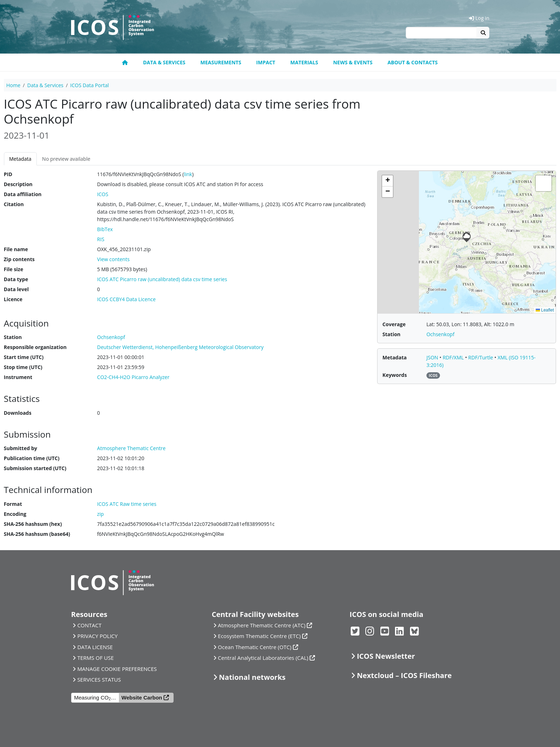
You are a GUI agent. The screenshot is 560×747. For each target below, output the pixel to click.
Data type (16, 279)
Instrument (18, 377)
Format (13, 504)
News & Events (353, 62)
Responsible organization (35, 347)
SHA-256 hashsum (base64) (37, 534)
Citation (14, 204)
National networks (252, 677)
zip (101, 514)
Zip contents (19, 259)
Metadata (20, 159)
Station (13, 337)
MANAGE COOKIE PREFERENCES (117, 669)
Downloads (18, 413)
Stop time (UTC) (23, 367)
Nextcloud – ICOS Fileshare (404, 675)
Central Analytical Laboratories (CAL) (263, 658)
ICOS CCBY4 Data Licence (126, 299)
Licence (13, 299)
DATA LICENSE (95, 647)
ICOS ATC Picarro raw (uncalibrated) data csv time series (162, 279)
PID (8, 174)
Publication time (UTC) (32, 458)
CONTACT (89, 625)
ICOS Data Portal (90, 85)
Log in (479, 18)
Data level (16, 289)
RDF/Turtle (481, 357)
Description (18, 184)
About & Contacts (413, 62)
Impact (266, 62)
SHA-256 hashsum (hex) (33, 524)
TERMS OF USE (95, 658)
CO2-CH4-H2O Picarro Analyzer (133, 377)
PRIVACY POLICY (97, 636)
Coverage (394, 324)
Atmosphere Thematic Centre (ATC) (262, 625)
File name (16, 249)
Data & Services (164, 62)
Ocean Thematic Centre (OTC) (255, 647)
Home (14, 85)
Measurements (221, 62)
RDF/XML (454, 357)
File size (14, 269)
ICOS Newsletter (386, 656)
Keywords (395, 375)
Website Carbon (142, 698)
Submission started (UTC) (35, 468)
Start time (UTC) (24, 357)
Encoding (15, 514)
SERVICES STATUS (99, 679)
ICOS (103, 194)
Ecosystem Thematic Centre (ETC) (259, 636)
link (188, 174)
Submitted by (21, 448)
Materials (304, 62)
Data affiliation (23, 194)
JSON (433, 357)
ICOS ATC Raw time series (127, 504)
